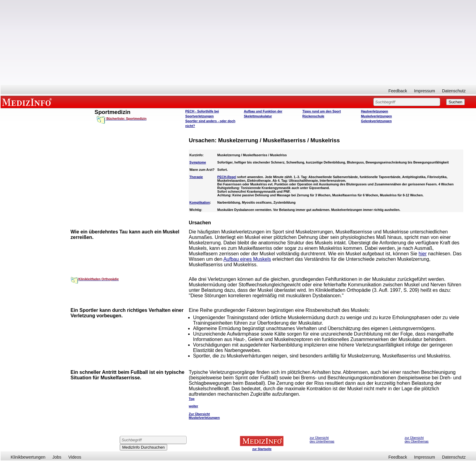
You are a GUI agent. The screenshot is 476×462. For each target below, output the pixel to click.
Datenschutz (454, 91)
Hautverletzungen (374, 111)
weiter (193, 406)
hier (423, 254)
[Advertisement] (238, 43)
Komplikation (200, 202)
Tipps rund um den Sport (322, 111)
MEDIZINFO (28, 102)
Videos (75, 457)
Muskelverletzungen (376, 116)
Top (192, 399)
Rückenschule (313, 116)
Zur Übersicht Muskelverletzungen (204, 416)
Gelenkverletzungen (376, 121)
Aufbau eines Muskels (247, 259)
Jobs (57, 457)
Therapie (196, 177)
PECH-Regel (227, 177)
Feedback (398, 91)
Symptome (198, 162)
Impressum (424, 91)
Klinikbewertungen (28, 457)
